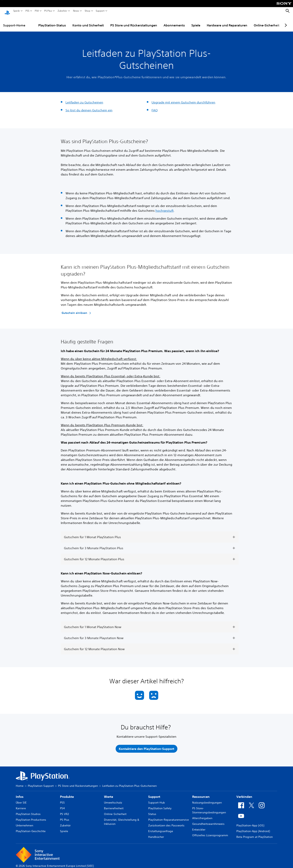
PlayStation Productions (31, 816)
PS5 (27, 11)
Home (20, 782)
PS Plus (48, 11)
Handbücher (156, 833)
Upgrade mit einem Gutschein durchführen (183, 99)
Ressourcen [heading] (201, 793)
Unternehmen (24, 822)
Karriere (21, 805)
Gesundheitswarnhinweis (208, 820)
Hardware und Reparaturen (227, 21)
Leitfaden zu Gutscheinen (84, 99)
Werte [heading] (109, 793)
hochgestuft (165, 207)
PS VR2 (64, 810)
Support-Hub (157, 799)
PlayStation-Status (52, 21)
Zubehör (62, 11)
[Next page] (285, 21)
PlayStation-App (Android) (253, 827)
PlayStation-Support (41, 782)
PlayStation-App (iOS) (250, 822)
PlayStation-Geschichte (31, 827)
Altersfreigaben (202, 814)
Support (100, 11)
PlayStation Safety (160, 805)
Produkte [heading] (67, 793)
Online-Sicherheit (267, 21)
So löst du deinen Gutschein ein (89, 106)
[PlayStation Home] (7, 11)
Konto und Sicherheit (88, 21)
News (76, 11)
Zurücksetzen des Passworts (166, 822)
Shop (88, 11)
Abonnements (174, 21)
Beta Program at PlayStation (255, 833)
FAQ (155, 106)
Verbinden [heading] (244, 793)
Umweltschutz (113, 799)
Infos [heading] (20, 793)
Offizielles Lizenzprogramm (210, 832)
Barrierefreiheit (114, 805)
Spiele (17, 11)
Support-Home (14, 21)
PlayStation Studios (28, 810)
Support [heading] (154, 793)
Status (152, 810)
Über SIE (21, 799)
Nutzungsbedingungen (207, 799)
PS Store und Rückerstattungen (134, 21)
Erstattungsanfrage (161, 827)
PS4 (37, 11)
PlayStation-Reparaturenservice (168, 816)
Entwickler (199, 826)
